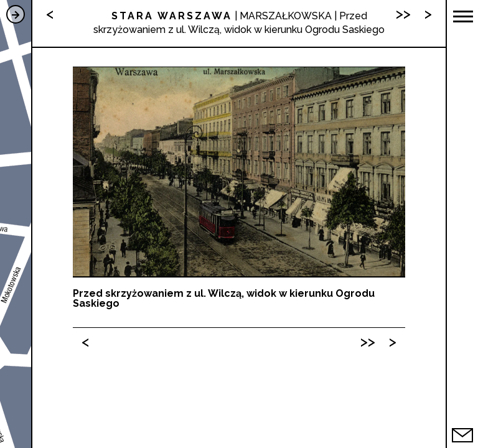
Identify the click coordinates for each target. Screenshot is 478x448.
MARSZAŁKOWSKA (286, 16)
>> (368, 341)
